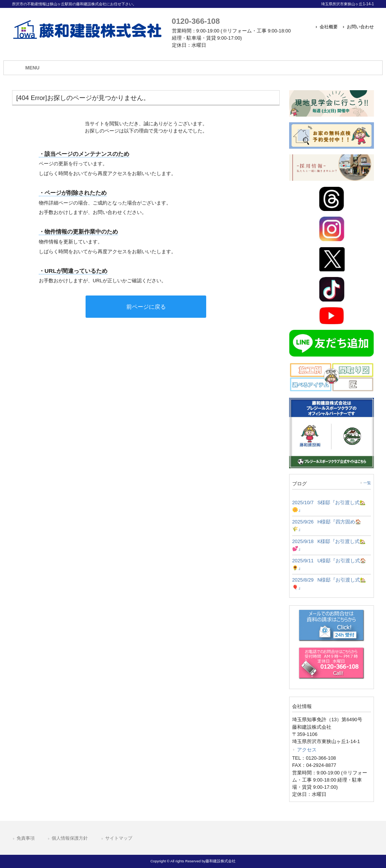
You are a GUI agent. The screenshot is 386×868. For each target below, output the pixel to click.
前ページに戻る (146, 307)
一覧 (367, 483)
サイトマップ (119, 838)
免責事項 (26, 838)
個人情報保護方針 (70, 838)
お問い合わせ (360, 27)
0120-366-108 (196, 21)
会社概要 (329, 27)
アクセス (307, 750)
